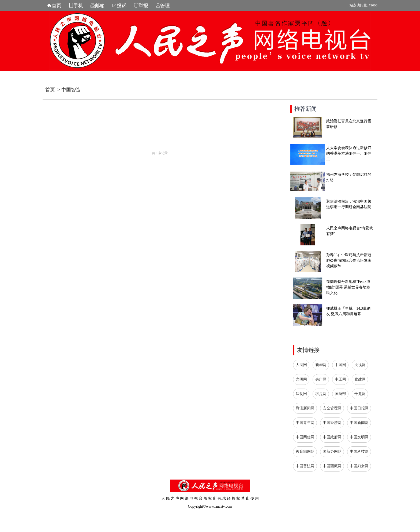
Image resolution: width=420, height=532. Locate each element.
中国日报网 (359, 408)
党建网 (360, 379)
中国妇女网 (359, 466)
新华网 (321, 365)
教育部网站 (305, 452)
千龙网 (360, 394)
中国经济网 (332, 423)
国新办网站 (332, 452)
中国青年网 (305, 423)
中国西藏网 (332, 466)
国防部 (340, 394)
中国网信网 (305, 437)
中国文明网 (359, 437)
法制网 (301, 394)
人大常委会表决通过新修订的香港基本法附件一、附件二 (349, 153)
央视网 (360, 365)
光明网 (301, 379)
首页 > (53, 90)
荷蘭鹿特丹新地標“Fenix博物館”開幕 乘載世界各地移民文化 (348, 287)
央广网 (321, 379)
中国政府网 (332, 437)
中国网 (340, 365)
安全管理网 (332, 408)
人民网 (301, 365)
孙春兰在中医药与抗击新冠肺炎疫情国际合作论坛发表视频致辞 (349, 261)
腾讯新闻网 (305, 408)
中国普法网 (305, 466)
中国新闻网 (359, 423)
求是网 (321, 394)
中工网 (340, 379)
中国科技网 (359, 452)
